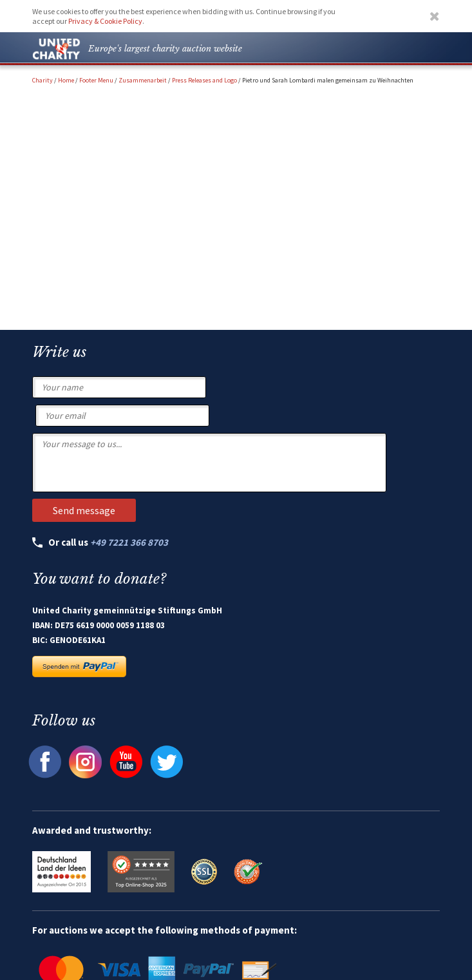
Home (66, 80)
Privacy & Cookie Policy (105, 21)
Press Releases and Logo (204, 80)
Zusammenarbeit (143, 80)
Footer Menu (96, 80)
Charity (42, 80)
